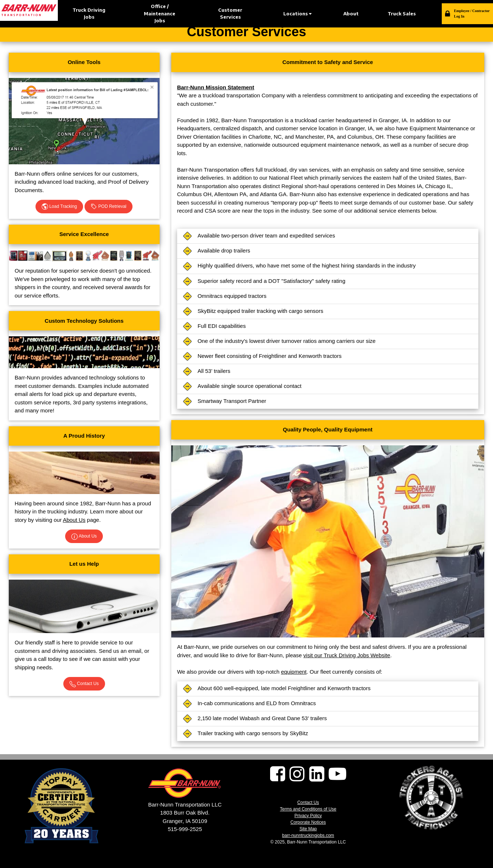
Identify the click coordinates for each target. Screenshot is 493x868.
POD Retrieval (109, 207)
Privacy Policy (308, 816)
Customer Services (230, 14)
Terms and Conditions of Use (308, 809)
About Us (74, 520)
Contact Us (84, 684)
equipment (294, 672)
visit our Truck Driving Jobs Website (347, 655)
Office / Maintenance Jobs (160, 13)
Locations (297, 14)
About (351, 14)
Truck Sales (402, 14)
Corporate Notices (308, 822)
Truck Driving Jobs (89, 14)
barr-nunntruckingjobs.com (308, 835)
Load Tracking (59, 207)
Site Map (308, 829)
